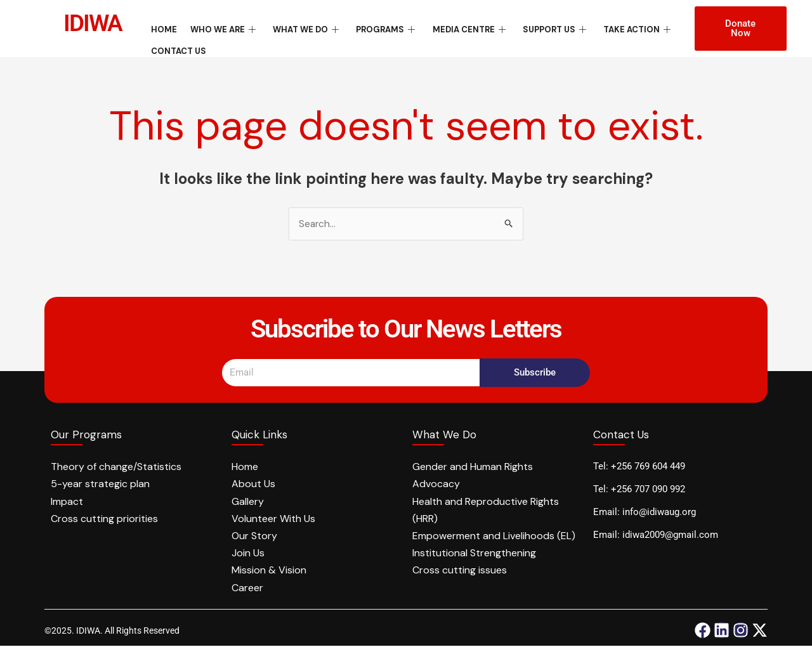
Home (164, 28)
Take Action (613, 28)
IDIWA (95, 23)
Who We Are (219, 28)
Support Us (535, 28)
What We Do (298, 28)
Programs (374, 28)
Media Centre (453, 28)
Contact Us (179, 45)
